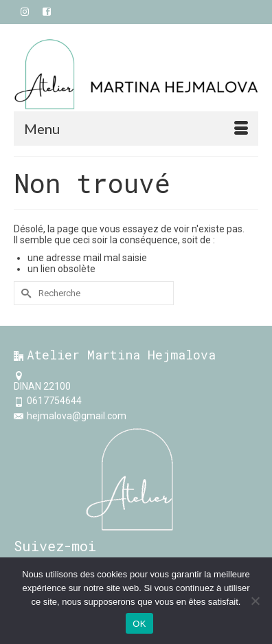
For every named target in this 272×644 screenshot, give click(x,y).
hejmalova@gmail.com (70, 416)
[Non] (255, 601)
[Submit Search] (24, 293)
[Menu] (136, 129)
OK (139, 624)
